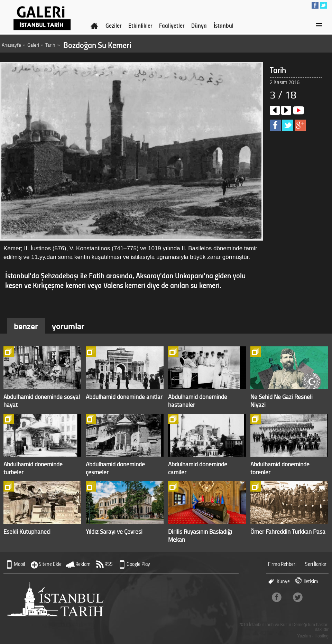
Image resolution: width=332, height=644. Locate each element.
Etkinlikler (140, 25)
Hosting (321, 636)
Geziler (113, 25)
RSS (109, 564)
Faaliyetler (172, 25)
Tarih (50, 45)
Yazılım (304, 636)
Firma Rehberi (282, 564)
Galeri (33, 45)
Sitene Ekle (50, 564)
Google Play (138, 564)
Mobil (19, 564)
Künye (283, 581)
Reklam (83, 564)
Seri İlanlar (316, 564)
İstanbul (224, 25)
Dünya (199, 25)
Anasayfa (11, 45)
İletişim (311, 581)
